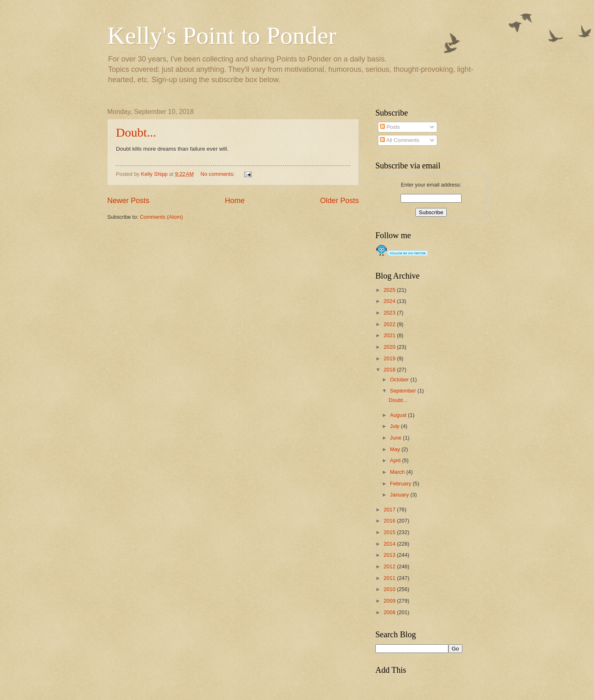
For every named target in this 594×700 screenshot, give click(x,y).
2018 (390, 370)
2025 (390, 290)
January (400, 495)
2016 (390, 521)
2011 (390, 578)
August (399, 415)
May (396, 449)
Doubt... (136, 132)
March (398, 472)
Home (235, 201)
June (396, 438)
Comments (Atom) (161, 217)
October (400, 380)
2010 (390, 589)
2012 (390, 566)
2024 (390, 301)
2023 (390, 313)
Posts (390, 127)
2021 (390, 335)
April (396, 460)
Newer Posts (128, 201)
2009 (390, 601)
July (395, 426)
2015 (390, 532)
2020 (390, 347)
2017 (390, 510)
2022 (390, 324)
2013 (390, 555)
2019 (390, 358)
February (401, 484)
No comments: (218, 174)
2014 (390, 544)
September (404, 391)
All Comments (400, 140)
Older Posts (339, 201)
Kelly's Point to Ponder (222, 35)
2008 (390, 612)
